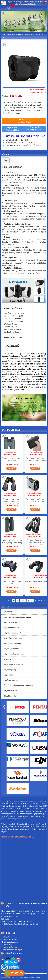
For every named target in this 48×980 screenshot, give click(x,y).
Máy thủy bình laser (11, 649)
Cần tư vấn (34, 129)
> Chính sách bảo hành (9, 947)
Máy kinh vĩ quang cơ (12, 633)
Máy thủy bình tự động (13, 638)
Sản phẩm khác (10, 696)
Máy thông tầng (10, 670)
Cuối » (31, 601)
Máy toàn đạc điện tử (12, 622)
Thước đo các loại (11, 680)
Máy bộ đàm (9, 675)
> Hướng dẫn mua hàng (9, 937)
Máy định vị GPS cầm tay (13, 664)
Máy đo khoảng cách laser (14, 654)
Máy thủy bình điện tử (12, 643)
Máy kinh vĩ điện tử (11, 628)
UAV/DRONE (9, 612)
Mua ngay (24, 121)
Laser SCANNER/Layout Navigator (17, 617)
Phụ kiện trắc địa (10, 691)
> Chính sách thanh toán (9, 940)
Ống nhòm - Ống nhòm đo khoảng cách (19, 685)
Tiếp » (23, 601)
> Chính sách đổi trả (8, 945)
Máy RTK (7, 659)
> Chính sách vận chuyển (9, 942)
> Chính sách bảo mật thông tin (11, 950)
